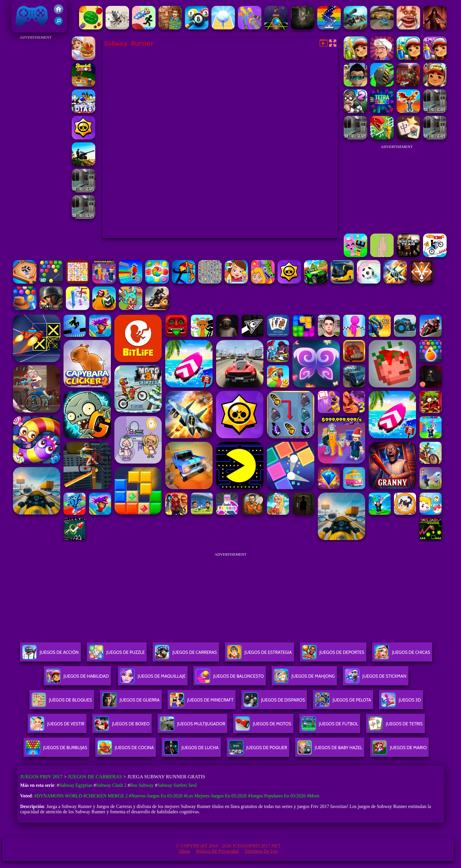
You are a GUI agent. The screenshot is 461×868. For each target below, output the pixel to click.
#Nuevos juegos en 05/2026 (156, 796)
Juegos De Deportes (333, 655)
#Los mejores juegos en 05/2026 (215, 796)
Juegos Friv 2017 (32, 16)
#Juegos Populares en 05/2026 (277, 796)
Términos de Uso (261, 851)
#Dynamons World (58, 796)
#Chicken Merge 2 (105, 796)
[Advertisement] (36, 129)
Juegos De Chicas (402, 655)
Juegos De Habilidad (77, 678)
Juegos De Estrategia (259, 655)
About (184, 851)
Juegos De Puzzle (117, 655)
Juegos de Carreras (95, 777)
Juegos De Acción (50, 655)
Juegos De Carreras (186, 655)
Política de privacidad (217, 851)
